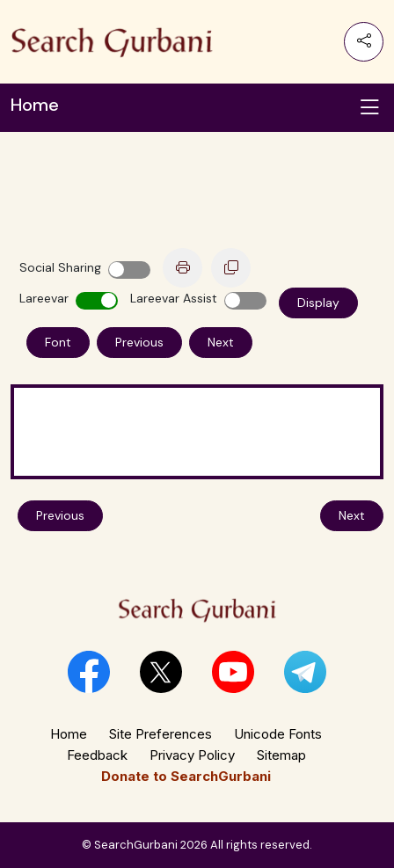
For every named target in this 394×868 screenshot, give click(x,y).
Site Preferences (161, 734)
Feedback (97, 755)
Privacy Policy (192, 755)
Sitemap (281, 755)
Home (69, 734)
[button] (89, 672)
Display (318, 303)
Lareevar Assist (174, 298)
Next (221, 342)
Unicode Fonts (278, 734)
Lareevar (44, 298)
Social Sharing (60, 267)
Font (58, 342)
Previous (139, 342)
